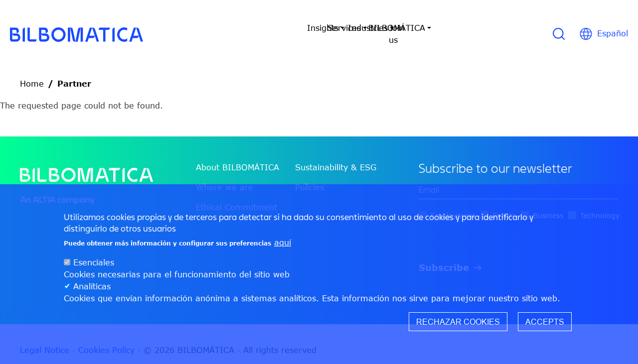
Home (32, 72)
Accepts (545, 322)
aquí (283, 243)
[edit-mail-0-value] (518, 178)
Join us (482, 28)
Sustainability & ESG (336, 155)
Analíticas (92, 286)
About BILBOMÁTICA (238, 155)
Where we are (225, 175)
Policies (310, 175)
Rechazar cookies (458, 322)
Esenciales (94, 262)
